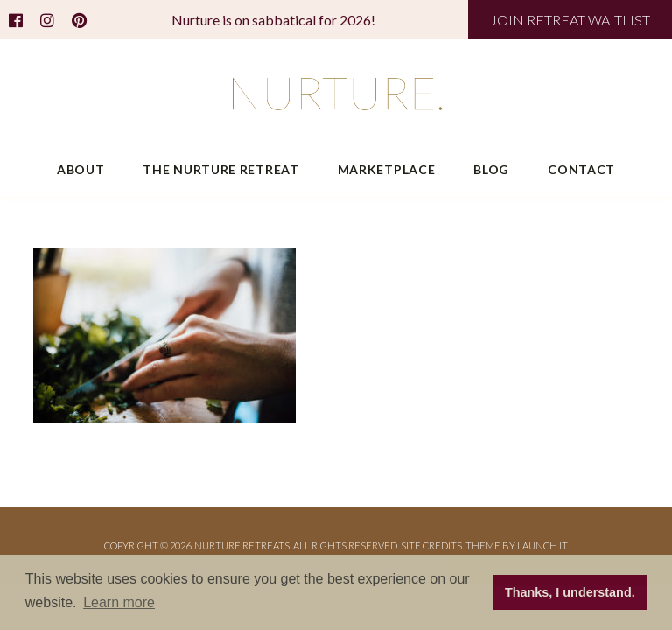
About (81, 169)
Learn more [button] (119, 602)
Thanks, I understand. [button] (570, 592)
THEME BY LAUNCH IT (517, 546)
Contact (581, 169)
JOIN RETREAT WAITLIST (570, 20)
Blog (491, 169)
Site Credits (431, 546)
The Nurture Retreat (220, 169)
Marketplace (387, 169)
